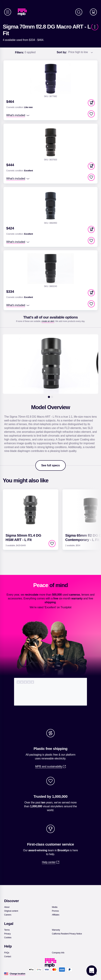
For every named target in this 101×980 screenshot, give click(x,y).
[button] (91, 103)
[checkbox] (91, 114)
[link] (24, 12)
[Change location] (18, 974)
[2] (52, 397)
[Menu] (8, 12)
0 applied (25, 53)
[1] (49, 397)
